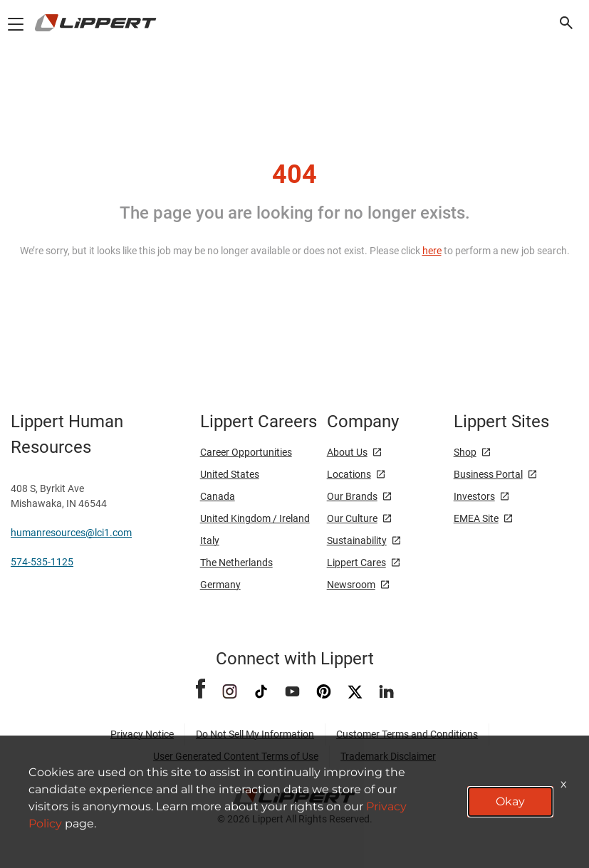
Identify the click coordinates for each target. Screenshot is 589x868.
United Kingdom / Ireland (255, 518)
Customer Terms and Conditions (407, 734)
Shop (465, 452)
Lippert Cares (356, 563)
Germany (220, 585)
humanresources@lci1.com (71, 533)
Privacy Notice (142, 734)
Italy (210, 540)
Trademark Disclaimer (388, 756)
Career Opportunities (246, 452)
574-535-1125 (42, 562)
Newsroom (351, 585)
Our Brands (352, 496)
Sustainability (357, 540)
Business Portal (488, 474)
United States (230, 474)
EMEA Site (476, 518)
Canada (218, 496)
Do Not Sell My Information (255, 734)
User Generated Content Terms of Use (236, 756)
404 (294, 174)
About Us (347, 452)
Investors (474, 496)
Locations (349, 474)
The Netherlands (236, 563)
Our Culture (352, 518)
